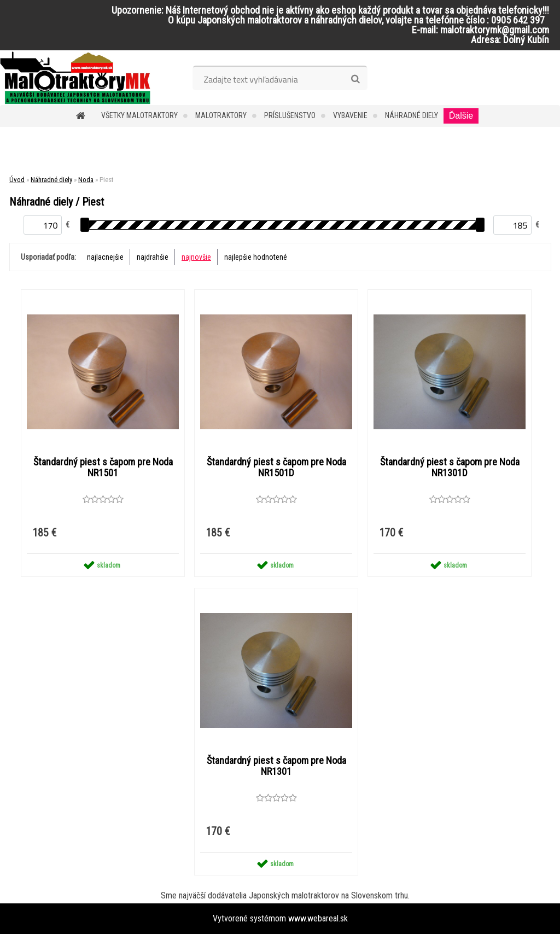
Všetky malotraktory (139, 115)
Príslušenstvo (290, 115)
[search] (355, 79)
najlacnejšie (105, 257)
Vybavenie (350, 115)
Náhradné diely (412, 115)
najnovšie (196, 257)
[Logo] (75, 78)
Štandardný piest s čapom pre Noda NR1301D (450, 468)
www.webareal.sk (318, 918)
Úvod (17, 180)
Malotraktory (221, 115)
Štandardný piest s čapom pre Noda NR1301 (276, 766)
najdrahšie (153, 257)
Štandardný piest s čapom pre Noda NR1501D (276, 468)
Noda (86, 180)
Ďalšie (461, 116)
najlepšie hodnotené (256, 257)
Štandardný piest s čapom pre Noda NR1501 (103, 468)
